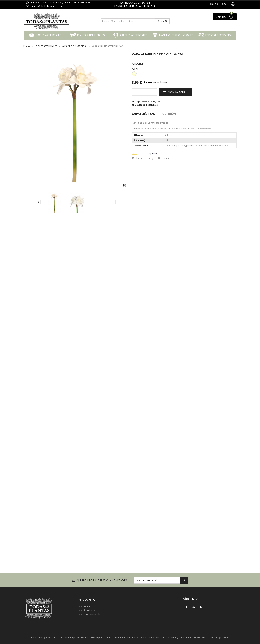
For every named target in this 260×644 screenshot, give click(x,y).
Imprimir (167, 158)
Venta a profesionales (77, 637)
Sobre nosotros (54, 637)
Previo (38, 202)
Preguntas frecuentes (127, 637)
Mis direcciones (87, 610)
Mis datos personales (90, 614)
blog (224, 4)
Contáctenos (36, 637)
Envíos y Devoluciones (206, 637)
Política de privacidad (152, 637)
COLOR (136, 69)
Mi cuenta (87, 600)
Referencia (138, 64)
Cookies (225, 637)
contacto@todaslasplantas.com (46, 6)
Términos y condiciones (179, 637)
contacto (213, 4)
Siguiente (113, 202)
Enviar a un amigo (145, 158)
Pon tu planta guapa (102, 637)
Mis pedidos (85, 606)
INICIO (27, 46)
